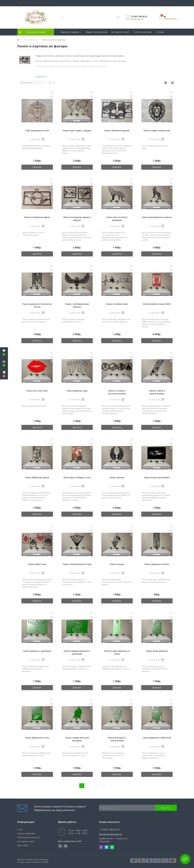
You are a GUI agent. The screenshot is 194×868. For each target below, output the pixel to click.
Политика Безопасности (29, 837)
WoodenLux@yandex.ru (111, 834)
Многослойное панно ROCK (157, 304)
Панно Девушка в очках (37, 738)
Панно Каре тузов (37, 564)
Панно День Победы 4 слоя (77, 477)
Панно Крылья (117, 477)
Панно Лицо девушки (157, 651)
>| (112, 786)
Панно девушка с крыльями (37, 651)
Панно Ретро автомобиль (157, 477)
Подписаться (166, 808)
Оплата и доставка (143, 32)
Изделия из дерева (71, 32)
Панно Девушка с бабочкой (157, 738)
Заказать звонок (137, 19)
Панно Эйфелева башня (37, 477)
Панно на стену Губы (37, 391)
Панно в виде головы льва (157, 130)
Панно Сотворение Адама (37, 217)
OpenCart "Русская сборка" (38, 859)
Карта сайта (23, 845)
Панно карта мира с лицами (77, 130)
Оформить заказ (170, 19)
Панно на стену (30, 40)
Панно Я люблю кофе (117, 304)
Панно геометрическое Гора (77, 564)
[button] (26, 3)
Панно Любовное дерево (117, 130)
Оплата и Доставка (26, 833)
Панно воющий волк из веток (157, 217)
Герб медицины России (37, 130)
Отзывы (160, 32)
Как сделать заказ (120, 32)
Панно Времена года (77, 391)
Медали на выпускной (96, 32)
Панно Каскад (117, 564)
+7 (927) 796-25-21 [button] (110, 830)
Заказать (37, 167)
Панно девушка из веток (157, 564)
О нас (20, 829)
